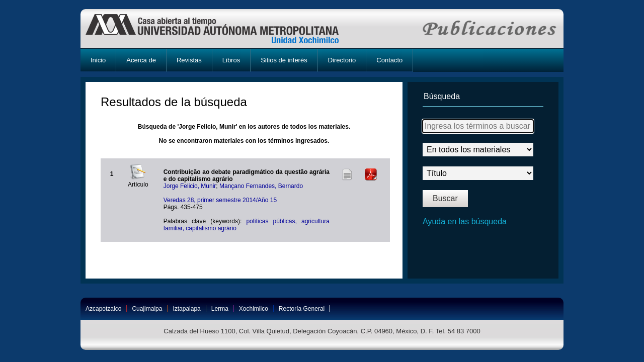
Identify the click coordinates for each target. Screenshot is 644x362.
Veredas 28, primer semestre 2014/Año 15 (220, 200)
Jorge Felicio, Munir (190, 186)
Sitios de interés (284, 60)
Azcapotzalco (103, 309)
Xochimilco (254, 309)
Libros (231, 60)
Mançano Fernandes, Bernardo (261, 186)
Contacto (389, 60)
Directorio (342, 60)
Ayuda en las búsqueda (465, 221)
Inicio (98, 60)
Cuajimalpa (147, 309)
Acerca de (141, 60)
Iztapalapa (186, 309)
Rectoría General (302, 309)
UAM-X (222, 29)
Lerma (220, 309)
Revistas (189, 60)
